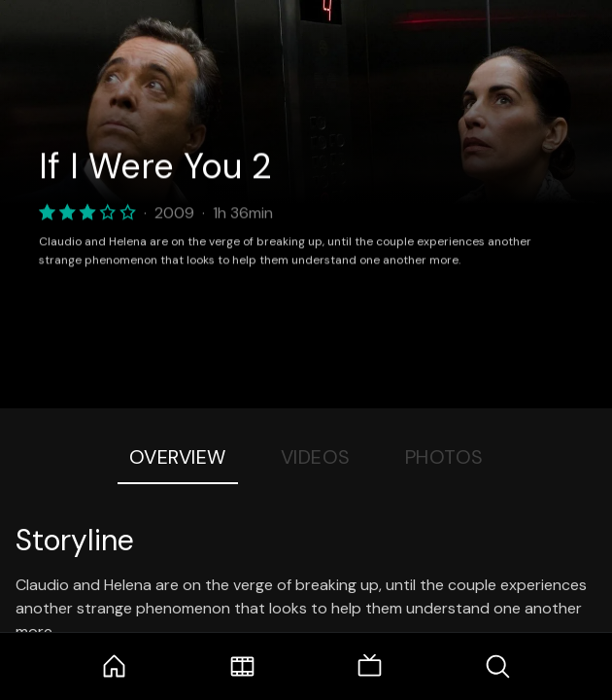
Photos (444, 457)
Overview (178, 457)
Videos (316, 457)
